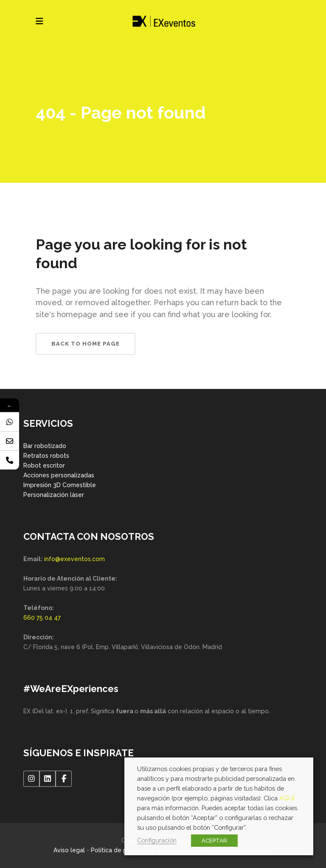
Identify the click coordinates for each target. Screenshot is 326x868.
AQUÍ (287, 798)
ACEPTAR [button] (214, 841)
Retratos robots (46, 456)
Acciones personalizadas (59, 475)
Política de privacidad (122, 850)
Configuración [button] (157, 840)
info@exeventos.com (74, 559)
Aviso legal (69, 850)
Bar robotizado (45, 446)
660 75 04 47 (42, 618)
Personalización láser (54, 495)
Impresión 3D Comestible (60, 485)
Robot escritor (44, 465)
